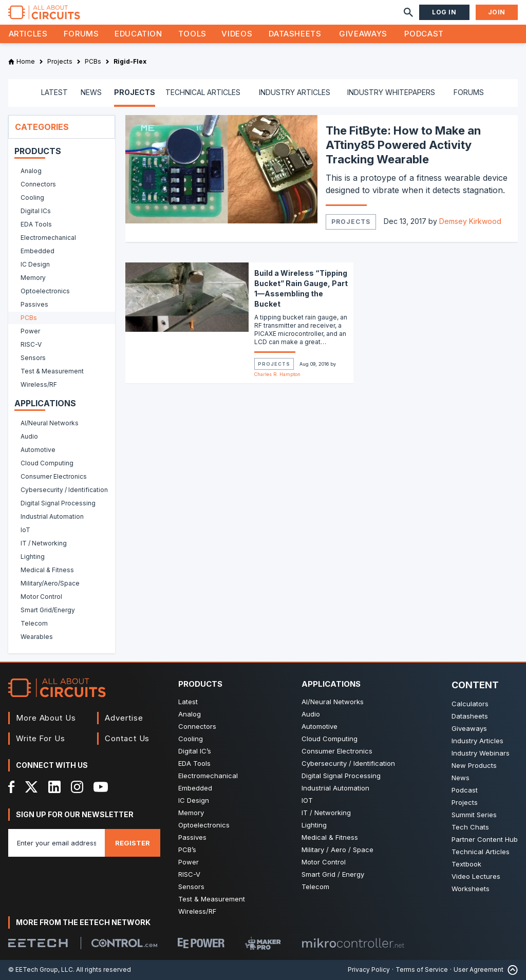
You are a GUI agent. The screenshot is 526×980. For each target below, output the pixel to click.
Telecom (315, 887)
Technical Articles (481, 852)
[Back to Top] (511, 970)
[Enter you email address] (57, 843)
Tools (192, 34)
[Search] (408, 12)
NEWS (91, 92)
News (461, 778)
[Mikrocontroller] (353, 943)
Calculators (470, 704)
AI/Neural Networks (333, 702)
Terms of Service (422, 969)
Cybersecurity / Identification (348, 763)
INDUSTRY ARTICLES (295, 92)
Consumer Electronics (337, 751)
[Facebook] (12, 787)
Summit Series (474, 815)
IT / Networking (326, 813)
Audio (311, 714)
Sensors (191, 887)
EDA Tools (194, 763)
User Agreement (478, 969)
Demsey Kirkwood (470, 221)
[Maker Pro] (263, 943)
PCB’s (187, 850)
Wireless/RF (197, 911)
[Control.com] (124, 943)
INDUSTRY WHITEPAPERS (391, 92)
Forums (81, 34)
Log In (444, 12)
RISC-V (189, 874)
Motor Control (324, 862)
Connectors (197, 726)
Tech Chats (470, 827)
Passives (192, 837)
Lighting (314, 825)
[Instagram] (77, 787)
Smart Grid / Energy (333, 874)
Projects (351, 222)
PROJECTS (135, 92)
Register (133, 843)
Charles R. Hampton (277, 374)
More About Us (46, 718)
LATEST (54, 92)
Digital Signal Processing (341, 776)
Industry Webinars (481, 753)
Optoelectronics (204, 825)
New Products (474, 765)
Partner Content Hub (485, 839)
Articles (28, 34)
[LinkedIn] (54, 787)
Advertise (124, 718)
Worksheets (471, 889)
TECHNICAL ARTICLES (203, 92)
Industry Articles (477, 741)
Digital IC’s (195, 751)
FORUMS (469, 92)
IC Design (194, 800)
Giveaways (363, 34)
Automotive (320, 726)
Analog (190, 714)
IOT (307, 800)
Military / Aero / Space (337, 850)
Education (138, 34)
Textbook (466, 864)
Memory (191, 813)
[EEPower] (201, 943)
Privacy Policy (369, 969)
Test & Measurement (212, 899)
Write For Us (41, 738)
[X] (32, 787)
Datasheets (295, 34)
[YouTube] (101, 787)
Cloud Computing (330, 739)
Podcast (424, 34)
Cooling (191, 739)
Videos (237, 34)
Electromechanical (208, 776)
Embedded (195, 788)
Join (497, 12)
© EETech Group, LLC (41, 969)
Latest (188, 702)
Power (189, 862)
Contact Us (127, 738)
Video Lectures (476, 876)
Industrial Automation (335, 788)
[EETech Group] (38, 943)
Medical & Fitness (330, 837)
